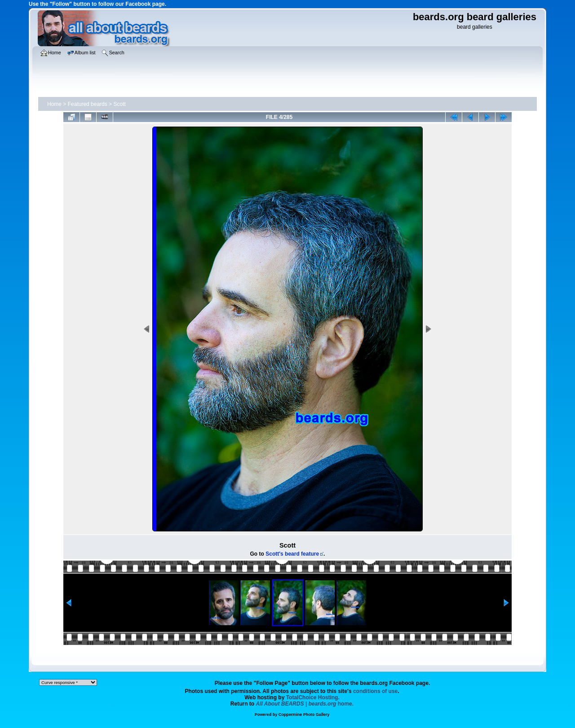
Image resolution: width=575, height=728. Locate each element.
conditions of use (375, 691)
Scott (119, 104)
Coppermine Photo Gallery (304, 715)
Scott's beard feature (292, 554)
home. (305, 704)
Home (54, 104)
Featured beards (88, 104)
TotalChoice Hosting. (313, 697)
